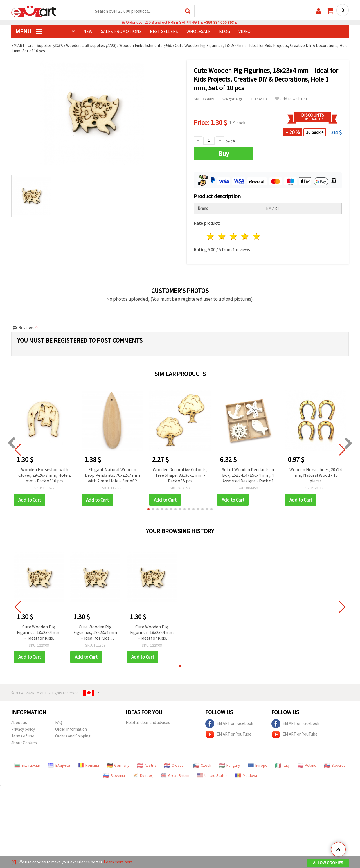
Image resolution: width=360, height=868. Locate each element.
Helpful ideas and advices (148, 722)
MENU (29, 31)
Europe (258, 765)
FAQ (59, 722)
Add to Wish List (291, 99)
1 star (211, 236)
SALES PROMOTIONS (121, 31)
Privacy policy (23, 729)
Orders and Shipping (73, 736)
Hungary (230, 765)
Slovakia (335, 765)
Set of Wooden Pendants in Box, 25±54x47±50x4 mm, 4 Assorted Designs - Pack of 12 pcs (248, 475)
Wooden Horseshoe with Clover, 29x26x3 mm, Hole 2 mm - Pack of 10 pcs (44, 475)
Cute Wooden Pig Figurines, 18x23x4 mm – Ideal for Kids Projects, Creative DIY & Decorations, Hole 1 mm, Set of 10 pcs (39, 633)
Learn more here (118, 862)
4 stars (245, 236)
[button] (148, 509)
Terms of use (23, 736)
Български (27, 765)
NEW (88, 31)
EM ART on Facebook (229, 724)
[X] (14, 862)
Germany (118, 765)
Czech (202, 765)
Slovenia (114, 775)
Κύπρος (143, 775)
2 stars (222, 236)
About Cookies (24, 743)
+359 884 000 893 (219, 22)
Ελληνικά (59, 765)
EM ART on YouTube (228, 734)
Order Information (71, 729)
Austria (147, 765)
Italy (283, 765)
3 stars (234, 236)
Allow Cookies (328, 863)
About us (19, 722)
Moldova (246, 775)
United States (212, 775)
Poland (307, 765)
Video (245, 31)
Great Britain (175, 775)
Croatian (175, 765)
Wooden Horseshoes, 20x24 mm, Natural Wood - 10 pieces (316, 475)
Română (89, 765)
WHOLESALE (199, 31)
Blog (225, 31)
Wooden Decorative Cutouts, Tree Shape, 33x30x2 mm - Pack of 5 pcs (180, 475)
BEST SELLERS (164, 31)
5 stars (257, 236)
